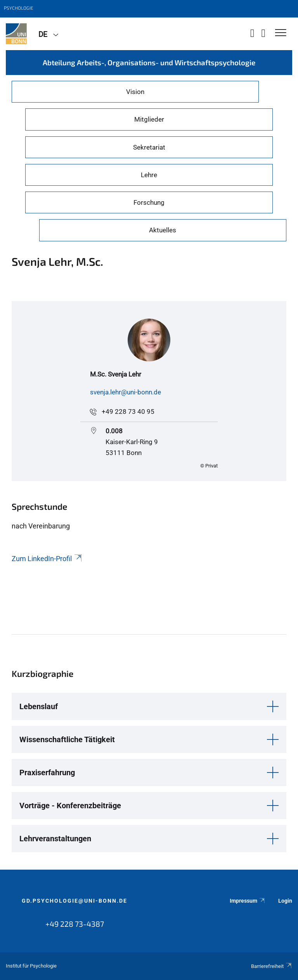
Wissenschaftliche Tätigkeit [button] (67, 739)
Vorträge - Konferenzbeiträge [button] (70, 806)
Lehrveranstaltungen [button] (55, 839)
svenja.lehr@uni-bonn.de (126, 392)
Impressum (248, 901)
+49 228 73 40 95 (128, 412)
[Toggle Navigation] (281, 33)
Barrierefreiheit (272, 966)
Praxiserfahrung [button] (47, 772)
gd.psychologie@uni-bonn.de (74, 901)
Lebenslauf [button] (39, 706)
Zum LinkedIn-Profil (47, 559)
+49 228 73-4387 (75, 924)
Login (285, 901)
